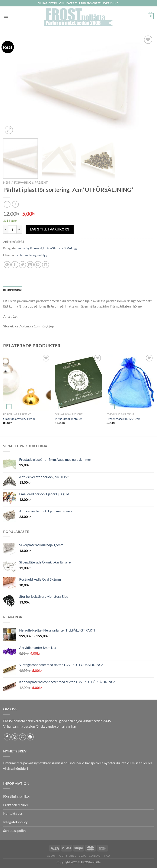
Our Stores (68, 856)
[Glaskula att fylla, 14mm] (27, 382)
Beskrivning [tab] (13, 290)
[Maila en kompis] (30, 265)
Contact (95, 856)
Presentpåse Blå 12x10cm (124, 419)
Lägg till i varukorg (50, 229)
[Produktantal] (12, 229)
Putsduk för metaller (68, 419)
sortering (31, 255)
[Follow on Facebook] (7, 737)
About (52, 856)
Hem (7, 183)
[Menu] (6, 16)
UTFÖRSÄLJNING (55, 248)
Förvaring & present (31, 183)
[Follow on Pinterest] (30, 737)
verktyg (42, 255)
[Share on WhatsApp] (7, 265)
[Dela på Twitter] (23, 265)
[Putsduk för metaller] (78, 382)
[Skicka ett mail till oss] (23, 737)
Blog (82, 856)
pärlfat (20, 255)
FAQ (107, 856)
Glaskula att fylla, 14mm (19, 419)
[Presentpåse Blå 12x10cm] (130, 382)
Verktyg (72, 248)
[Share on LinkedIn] (46, 265)
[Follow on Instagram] (15, 737)
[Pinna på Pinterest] (38, 265)
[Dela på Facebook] (15, 265)
